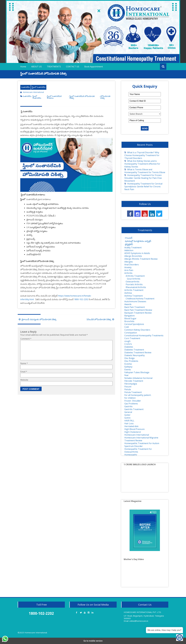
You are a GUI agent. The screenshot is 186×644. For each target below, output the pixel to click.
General (128, 412)
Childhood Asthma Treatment (140, 299)
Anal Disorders (132, 265)
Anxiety (128, 267)
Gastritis (128, 406)
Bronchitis (129, 321)
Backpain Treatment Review (138, 313)
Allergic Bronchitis (133, 256)
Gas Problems (131, 404)
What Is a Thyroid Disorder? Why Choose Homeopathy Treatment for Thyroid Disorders (142, 155)
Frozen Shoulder (133, 401)
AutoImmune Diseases (135, 301)
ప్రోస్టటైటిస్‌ (129, 244)
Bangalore (129, 316)
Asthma (128, 293)
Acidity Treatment (133, 248)
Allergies (129, 262)
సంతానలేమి (26, 87)
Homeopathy (131, 455)
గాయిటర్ (128, 238)
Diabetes (129, 347)
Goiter (127, 415)
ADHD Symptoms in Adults (137, 253)
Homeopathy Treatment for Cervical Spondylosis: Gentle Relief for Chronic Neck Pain (143, 187)
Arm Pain (129, 270)
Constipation (131, 333)
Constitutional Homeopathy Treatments (144, 335)
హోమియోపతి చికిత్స (105, 97)
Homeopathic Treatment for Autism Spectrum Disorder (142, 445)
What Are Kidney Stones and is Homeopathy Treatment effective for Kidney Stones (142, 164)
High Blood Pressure (134, 429)
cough (127, 341)
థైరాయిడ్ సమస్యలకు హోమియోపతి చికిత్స (37, 319)
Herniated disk (131, 426)
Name (24, 367)
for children (130, 398)
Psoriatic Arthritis (134, 284)
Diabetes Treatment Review (138, 353)
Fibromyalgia (131, 384)
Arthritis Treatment (135, 276)
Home (23, 67)
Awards (128, 304)
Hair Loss (129, 423)
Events (128, 370)
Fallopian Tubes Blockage (137, 372)
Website (24, 384)
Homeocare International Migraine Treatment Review (141, 439)
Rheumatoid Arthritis (136, 287)
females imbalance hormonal (138, 378)
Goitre (127, 418)
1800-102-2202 (81, 299)
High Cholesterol (133, 432)
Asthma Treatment (134, 296)
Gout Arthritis (134, 279)
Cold (127, 327)
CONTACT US (73, 67)
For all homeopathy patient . (138, 395)
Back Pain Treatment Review (138, 310)
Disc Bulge (129, 358)
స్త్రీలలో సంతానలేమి (39, 87)
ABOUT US (36, 67)
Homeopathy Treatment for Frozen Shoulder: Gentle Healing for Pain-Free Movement (143, 178)
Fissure (128, 387)
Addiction (129, 250)
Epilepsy (128, 367)
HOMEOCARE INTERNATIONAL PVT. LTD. (143, 612)
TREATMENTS (54, 67)
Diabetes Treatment (134, 350)
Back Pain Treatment (135, 307)
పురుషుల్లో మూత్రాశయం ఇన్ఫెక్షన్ (138, 241)
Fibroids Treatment (134, 381)
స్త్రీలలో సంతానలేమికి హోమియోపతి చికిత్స (82, 97)
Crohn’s (128, 344)
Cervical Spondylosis (134, 324)
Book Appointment (94, 67)
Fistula (128, 389)
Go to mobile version (93, 641)
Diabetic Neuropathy (135, 355)
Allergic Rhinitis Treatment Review (141, 259)
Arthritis (128, 273)
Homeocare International (33, 92)
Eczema (128, 364)
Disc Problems (131, 361)
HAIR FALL (129, 421)
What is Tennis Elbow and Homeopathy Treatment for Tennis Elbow (145, 171)
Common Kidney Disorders (137, 330)
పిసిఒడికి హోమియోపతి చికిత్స (101, 319)
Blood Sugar (130, 318)
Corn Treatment (132, 338)
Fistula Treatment (133, 392)
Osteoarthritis (133, 282)
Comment (26, 339)
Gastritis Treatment (134, 409)
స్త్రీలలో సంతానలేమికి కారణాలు (54, 97)
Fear (127, 375)
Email (24, 376)
